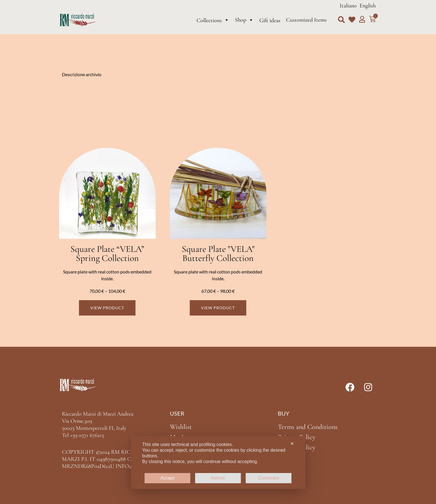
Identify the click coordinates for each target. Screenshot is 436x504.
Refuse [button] (218, 478)
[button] (341, 20)
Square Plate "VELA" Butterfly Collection (218, 253)
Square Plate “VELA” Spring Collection (107, 253)
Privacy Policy (297, 437)
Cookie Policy (297, 447)
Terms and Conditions (308, 427)
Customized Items (306, 20)
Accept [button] (167, 478)
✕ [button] (292, 444)
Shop (244, 20)
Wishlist (181, 427)
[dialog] (218, 462)
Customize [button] (269, 478)
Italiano (348, 6)
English (368, 6)
